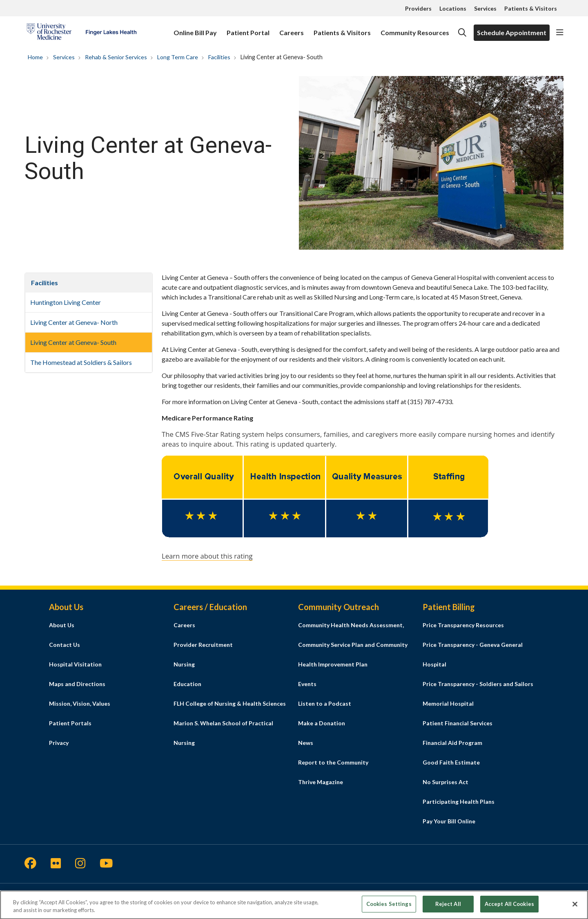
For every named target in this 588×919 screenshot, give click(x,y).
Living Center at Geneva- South (73, 342)
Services (485, 8)
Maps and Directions (77, 684)
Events (307, 684)
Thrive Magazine (321, 782)
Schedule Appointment (512, 32)
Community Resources (415, 29)
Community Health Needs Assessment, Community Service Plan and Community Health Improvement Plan (353, 645)
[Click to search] (462, 33)
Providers (418, 8)
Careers (292, 29)
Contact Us (65, 645)
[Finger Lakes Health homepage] (81, 33)
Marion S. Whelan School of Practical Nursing (223, 733)
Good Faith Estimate (451, 762)
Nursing (184, 664)
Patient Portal (248, 29)
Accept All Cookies (509, 907)
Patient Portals (70, 723)
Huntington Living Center (66, 302)
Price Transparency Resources (463, 625)
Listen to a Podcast (325, 703)
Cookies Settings (389, 907)
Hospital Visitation (75, 664)
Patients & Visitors (531, 8)
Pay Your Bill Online (449, 821)
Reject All (448, 907)
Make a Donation (322, 723)
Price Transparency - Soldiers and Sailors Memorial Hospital (478, 694)
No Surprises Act (445, 782)
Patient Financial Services (458, 723)
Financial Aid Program (452, 743)
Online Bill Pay (195, 29)
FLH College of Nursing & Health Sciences (230, 703)
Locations (453, 8)
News (306, 743)
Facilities (45, 283)
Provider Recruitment (203, 645)
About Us (62, 625)
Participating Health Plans (459, 802)
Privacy (59, 743)
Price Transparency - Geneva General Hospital (473, 654)
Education (187, 684)
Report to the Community (333, 762)
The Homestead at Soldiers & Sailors (81, 362)
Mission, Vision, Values (80, 703)
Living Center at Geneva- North (74, 322)
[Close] (575, 907)
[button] (560, 33)
